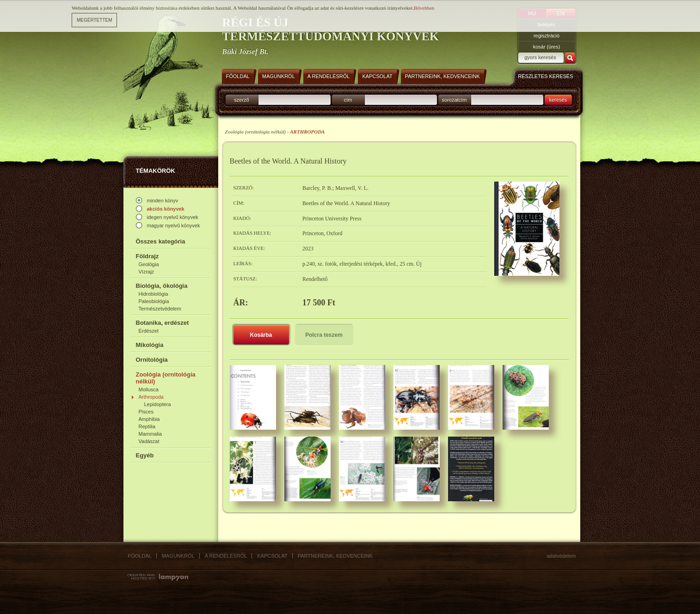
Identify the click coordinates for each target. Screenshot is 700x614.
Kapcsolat (272, 556)
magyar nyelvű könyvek (174, 225)
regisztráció (546, 36)
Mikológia (150, 345)
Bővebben (424, 8)
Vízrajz (147, 272)
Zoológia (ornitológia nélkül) (166, 378)
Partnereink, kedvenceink (335, 556)
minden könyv (163, 201)
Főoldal (140, 556)
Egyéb (145, 455)
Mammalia (150, 434)
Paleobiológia (154, 301)
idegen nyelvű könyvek (173, 217)
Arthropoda (151, 397)
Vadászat (149, 441)
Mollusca (149, 389)
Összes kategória (161, 241)
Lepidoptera (158, 404)
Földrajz (147, 256)
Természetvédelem (160, 309)
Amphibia (149, 419)
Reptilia (147, 426)
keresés (558, 100)
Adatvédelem (562, 556)
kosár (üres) (547, 47)
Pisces (146, 412)
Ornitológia (152, 360)
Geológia (149, 264)
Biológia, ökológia (162, 286)
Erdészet (149, 331)
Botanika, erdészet (163, 323)
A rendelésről (226, 556)
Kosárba (261, 335)
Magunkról (178, 556)
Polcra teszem (324, 335)
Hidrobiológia (154, 294)
